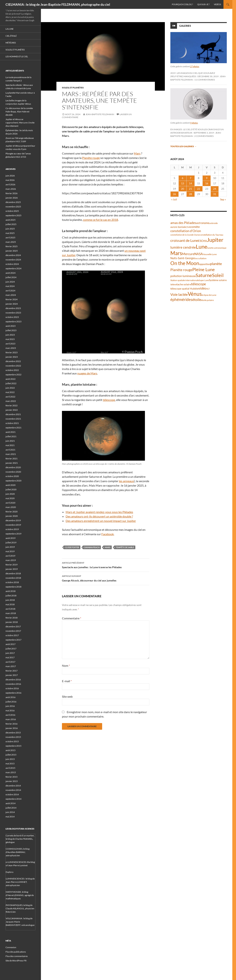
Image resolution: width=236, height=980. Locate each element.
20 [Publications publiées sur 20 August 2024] (183, 189)
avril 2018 (10, 609)
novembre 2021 (13, 419)
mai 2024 (10, 286)
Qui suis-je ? (203, 4)
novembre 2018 (13, 578)
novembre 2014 (13, 790)
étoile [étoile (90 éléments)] (197, 299)
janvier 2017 (12, 675)
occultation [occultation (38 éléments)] (201, 258)
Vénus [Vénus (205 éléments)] (195, 294)
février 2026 (12, 193)
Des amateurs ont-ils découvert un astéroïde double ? (99, 516)
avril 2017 (10, 662)
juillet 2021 (11, 436)
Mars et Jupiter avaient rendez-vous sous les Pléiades (99, 512)
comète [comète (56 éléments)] (195, 227)
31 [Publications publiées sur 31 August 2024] (215, 194)
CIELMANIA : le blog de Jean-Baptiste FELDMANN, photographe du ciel (58, 4)
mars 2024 (11, 295)
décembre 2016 (13, 680)
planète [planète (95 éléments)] (216, 264)
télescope (109, 400)
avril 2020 (10, 503)
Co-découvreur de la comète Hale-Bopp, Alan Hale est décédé (19, 112)
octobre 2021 (12, 423)
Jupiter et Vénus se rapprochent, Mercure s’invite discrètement (20, 123)
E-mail (67, 681)
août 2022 (11, 379)
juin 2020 (10, 494)
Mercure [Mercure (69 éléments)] (188, 254)
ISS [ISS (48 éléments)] (205, 241)
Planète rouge (91, 158)
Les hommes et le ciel (17, 56)
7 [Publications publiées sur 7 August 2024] (190, 178)
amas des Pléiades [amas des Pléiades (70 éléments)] (183, 223)
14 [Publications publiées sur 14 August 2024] (190, 183)
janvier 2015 (12, 781)
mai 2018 (10, 604)
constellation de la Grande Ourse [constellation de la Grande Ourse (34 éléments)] (185, 235)
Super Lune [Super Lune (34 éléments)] (204, 280)
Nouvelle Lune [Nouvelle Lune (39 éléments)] (210, 254)
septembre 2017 (13, 640)
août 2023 (11, 326)
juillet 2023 (11, 330)
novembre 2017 (13, 631)
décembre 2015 (13, 733)
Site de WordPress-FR (16, 961)
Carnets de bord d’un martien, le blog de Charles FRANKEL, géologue (20, 839)
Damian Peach (92, 547)
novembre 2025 (13, 207)
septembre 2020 (13, 481)
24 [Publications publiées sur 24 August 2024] (215, 189)
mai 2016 (10, 710)
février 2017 (12, 671)
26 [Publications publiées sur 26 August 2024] (174, 194)
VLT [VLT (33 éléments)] (208, 289)
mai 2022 (10, 392)
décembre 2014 (13, 786)
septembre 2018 (13, 587)
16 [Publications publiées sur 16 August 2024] (207, 183)
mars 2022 (11, 401)
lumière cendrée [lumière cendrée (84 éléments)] (183, 247)
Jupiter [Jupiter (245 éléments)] (215, 240)
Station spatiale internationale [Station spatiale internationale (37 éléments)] (185, 280)
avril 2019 (10, 556)
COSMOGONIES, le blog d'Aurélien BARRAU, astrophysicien (18, 852)
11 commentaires (205, 80)
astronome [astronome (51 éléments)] (203, 223)
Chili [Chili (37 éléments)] (188, 227)
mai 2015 (10, 764)
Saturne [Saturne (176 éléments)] (204, 275)
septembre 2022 (13, 375)
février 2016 (12, 724)
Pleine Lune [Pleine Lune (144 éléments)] (204, 269)
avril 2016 (10, 715)
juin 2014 (10, 812)
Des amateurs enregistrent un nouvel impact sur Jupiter (101, 521)
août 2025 (11, 220)
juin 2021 (10, 441)
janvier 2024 (12, 304)
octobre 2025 (12, 211)
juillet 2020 (11, 489)
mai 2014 (10, 817)
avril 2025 (10, 237)
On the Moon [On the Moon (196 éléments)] (185, 263)
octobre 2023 (12, 317)
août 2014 (11, 803)
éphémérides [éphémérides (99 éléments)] (181, 299)
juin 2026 (10, 176)
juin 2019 (10, 547)
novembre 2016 (13, 684)
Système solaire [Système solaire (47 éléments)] (218, 280)
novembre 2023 (13, 313)
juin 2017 (10, 653)
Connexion (11, 947)
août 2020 (11, 485)
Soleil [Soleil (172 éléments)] (218, 275)
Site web (67, 696)
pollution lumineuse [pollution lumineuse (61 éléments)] (183, 276)
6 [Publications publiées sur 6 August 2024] (183, 178)
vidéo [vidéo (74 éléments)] (202, 288)
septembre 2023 (13, 321)
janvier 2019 (12, 569)
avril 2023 (10, 344)
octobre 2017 (12, 635)
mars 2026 (11, 189)
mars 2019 (11, 560)
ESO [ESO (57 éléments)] (201, 241)
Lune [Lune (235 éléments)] (202, 247)
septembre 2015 (13, 746)
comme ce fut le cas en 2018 (100, 220)
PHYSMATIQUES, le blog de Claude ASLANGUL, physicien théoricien (20, 908)
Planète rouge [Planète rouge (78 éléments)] (181, 270)
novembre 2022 (13, 366)
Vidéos (217, 4)
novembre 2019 (13, 525)
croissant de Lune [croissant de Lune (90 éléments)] (184, 240)
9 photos (194, 123)
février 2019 (12, 565)
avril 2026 (10, 184)
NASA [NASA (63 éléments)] (199, 254)
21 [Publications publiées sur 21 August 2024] (190, 189)
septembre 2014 (13, 799)
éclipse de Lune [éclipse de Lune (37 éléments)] (209, 295)
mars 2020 (11, 507)
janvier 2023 (12, 357)
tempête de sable (125, 547)
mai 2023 (10, 339)
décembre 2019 (13, 520)
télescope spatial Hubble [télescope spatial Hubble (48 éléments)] (184, 289)
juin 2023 (10, 335)
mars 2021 (11, 454)
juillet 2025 (11, 224)
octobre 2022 (12, 370)
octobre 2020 (12, 476)
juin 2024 (10, 282)
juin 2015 (10, 759)
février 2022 (12, 405)
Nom (66, 666)
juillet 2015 (11, 755)
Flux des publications (16, 952)
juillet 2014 (11, 808)
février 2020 (12, 512)
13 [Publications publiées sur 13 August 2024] (183, 183)
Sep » (223, 199)
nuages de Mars (87, 373)
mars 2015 (11, 772)
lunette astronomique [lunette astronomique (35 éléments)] (217, 248)
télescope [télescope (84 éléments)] (199, 284)
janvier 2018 (12, 622)
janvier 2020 (12, 516)
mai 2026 (10, 180)
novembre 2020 (13, 472)
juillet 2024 (11, 277)
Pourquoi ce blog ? (182, 4)
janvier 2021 (12, 463)
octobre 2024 (12, 264)
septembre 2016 (13, 693)
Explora (9, 872)
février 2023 (12, 352)
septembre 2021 (13, 428)
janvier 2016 (12, 728)
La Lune (9, 29)
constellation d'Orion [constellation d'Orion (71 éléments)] (186, 231)
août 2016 (11, 697)
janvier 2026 (12, 198)
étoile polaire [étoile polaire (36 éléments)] (207, 300)
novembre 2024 (13, 260)
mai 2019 (10, 551)
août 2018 (11, 591)
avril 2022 (10, 397)
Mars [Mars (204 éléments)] (176, 253)
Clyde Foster (72, 547)
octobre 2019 (12, 529)
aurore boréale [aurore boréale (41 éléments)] (178, 227)
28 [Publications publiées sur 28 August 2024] (190, 194)
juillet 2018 (11, 596)
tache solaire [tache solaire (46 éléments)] (184, 284)
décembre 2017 (13, 626)
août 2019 (11, 538)
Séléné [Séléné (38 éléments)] (173, 284)
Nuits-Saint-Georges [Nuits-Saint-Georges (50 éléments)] (183, 258)
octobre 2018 (12, 582)
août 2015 (11, 750)
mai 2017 (10, 657)
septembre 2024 (13, 268)
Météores (11, 43)
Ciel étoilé (11, 36)
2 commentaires (204, 136)
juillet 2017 (11, 649)
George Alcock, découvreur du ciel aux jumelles (106, 578)
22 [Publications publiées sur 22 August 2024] (199, 189)
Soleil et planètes (73, 88)
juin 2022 (10, 388)
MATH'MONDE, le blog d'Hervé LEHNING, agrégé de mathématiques (20, 895)
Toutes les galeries (183, 146)
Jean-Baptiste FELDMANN (100, 114)
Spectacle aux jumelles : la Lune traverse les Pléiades (106, 565)
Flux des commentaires (17, 956)
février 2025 (12, 246)
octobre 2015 (12, 741)
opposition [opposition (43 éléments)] (205, 264)
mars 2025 (11, 242)
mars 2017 (11, 666)
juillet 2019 (11, 542)
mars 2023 (11, 348)
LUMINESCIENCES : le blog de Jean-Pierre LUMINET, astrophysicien (20, 882)
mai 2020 (10, 498)
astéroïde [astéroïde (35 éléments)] (214, 223)
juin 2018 (10, 600)
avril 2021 (10, 450)
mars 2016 (11, 719)
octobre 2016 (12, 688)
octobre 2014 (12, 794)
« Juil (174, 199)
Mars (137, 153)
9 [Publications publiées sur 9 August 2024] (207, 178)
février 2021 (12, 459)
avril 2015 (10, 768)
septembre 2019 (13, 534)
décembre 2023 (13, 308)
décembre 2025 (13, 202)
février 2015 (12, 777)
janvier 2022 (12, 410)
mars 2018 (11, 613)
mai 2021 (10, 445)
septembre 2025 (13, 215)
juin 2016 (10, 706)
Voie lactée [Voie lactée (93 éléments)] (179, 294)
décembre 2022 (13, 361)
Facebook (108, 534)
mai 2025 (10, 233)
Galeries (185, 26)
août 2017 (11, 644)
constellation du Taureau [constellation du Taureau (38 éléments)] (211, 235)
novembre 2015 (13, 737)
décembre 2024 (13, 255)
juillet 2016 (11, 702)
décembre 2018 (13, 573)
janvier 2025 (12, 251)
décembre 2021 (13, 414)
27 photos (195, 66)
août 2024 (11, 273)
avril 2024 (10, 291)
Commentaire (72, 618)
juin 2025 (10, 229)
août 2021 (11, 432)
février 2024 (12, 299)
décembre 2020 (13, 467)
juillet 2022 (11, 383)
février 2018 (12, 618)
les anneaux (126, 481)
